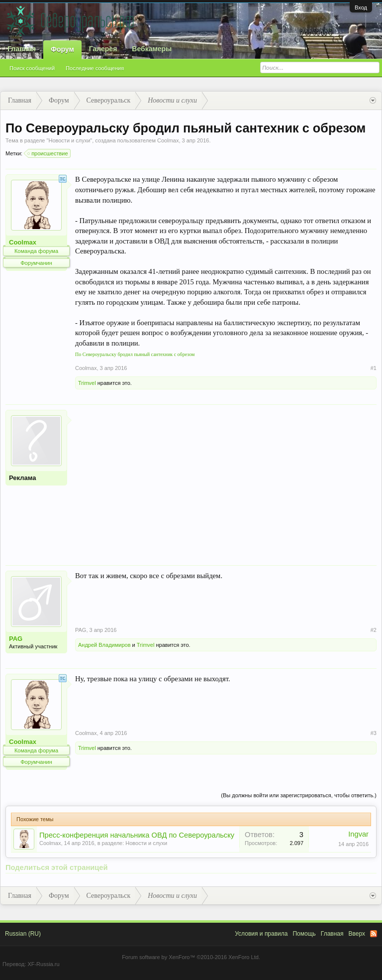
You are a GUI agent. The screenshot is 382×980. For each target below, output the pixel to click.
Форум (62, 49)
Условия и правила (261, 934)
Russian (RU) (23, 934)
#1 (374, 368)
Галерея (103, 49)
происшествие (48, 153)
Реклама (22, 478)
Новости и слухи (69, 140)
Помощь (304, 934)
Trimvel (87, 383)
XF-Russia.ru (43, 964)
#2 (374, 630)
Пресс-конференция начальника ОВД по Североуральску (137, 835)
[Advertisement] (226, 480)
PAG (16, 639)
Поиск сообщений (32, 68)
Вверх (357, 934)
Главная (22, 49)
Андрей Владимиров (104, 645)
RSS (374, 934)
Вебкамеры (152, 49)
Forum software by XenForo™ (191, 957)
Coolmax (168, 140)
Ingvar (358, 834)
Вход (361, 7)
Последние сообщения (95, 68)
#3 (374, 733)
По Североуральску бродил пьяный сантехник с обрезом (135, 354)
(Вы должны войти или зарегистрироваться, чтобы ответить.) (299, 795)
